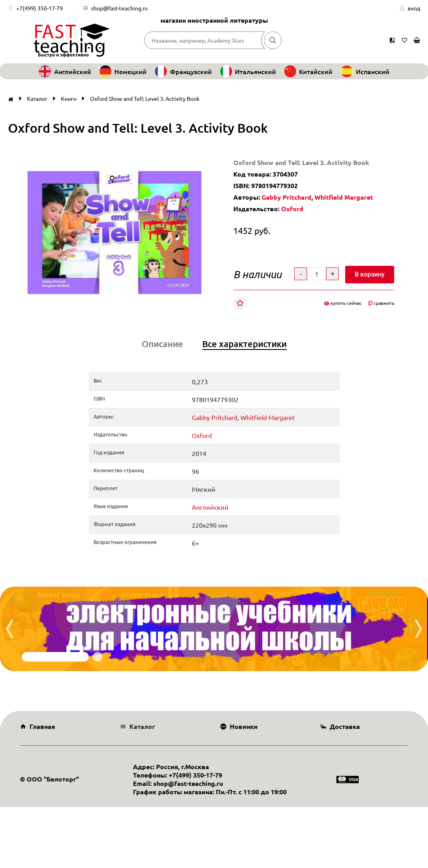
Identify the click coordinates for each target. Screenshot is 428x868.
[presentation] (10, 645)
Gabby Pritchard (286, 197)
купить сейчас (343, 303)
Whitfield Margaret (344, 197)
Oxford (292, 209)
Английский (210, 523)
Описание (162, 360)
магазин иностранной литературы (214, 20)
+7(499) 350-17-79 (40, 8)
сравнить (381, 303)
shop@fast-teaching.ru (119, 8)
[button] (194, 153)
